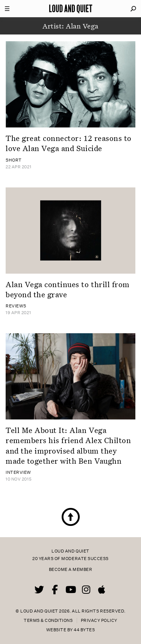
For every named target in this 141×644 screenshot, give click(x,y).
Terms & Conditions (48, 621)
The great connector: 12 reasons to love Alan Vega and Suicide (69, 143)
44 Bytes (84, 630)
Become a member (71, 570)
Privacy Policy (99, 621)
